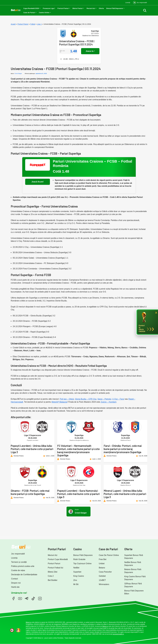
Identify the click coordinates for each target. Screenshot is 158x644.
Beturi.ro (29, 622)
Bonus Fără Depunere (115, 8)
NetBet (76, 568)
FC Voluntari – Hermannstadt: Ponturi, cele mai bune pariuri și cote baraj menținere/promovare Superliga (78, 450)
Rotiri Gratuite (79, 559)
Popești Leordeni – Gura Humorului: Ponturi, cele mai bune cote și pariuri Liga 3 (78, 494)
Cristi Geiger (18, 73)
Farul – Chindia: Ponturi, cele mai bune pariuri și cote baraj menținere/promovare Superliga (123, 449)
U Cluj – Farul (118, 399)
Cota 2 (51, 576)
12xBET (102, 580)
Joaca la (89, 51)
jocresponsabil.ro (118, 634)
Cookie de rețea (18, 570)
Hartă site (15, 587)
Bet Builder (53, 580)
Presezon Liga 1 (49, 8)
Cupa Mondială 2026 (31, 8)
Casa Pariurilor (105, 572)
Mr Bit (76, 584)
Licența (14, 558)
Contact (14, 579)
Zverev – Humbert (108, 402)
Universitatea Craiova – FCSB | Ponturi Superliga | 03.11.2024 (77, 43)
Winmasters (104, 584)
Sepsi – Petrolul (104, 399)
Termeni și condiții (19, 562)
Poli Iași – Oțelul (67, 399)
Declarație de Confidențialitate (24, 575)
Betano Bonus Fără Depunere (133, 571)
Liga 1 (39, 24)
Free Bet (103, 559)
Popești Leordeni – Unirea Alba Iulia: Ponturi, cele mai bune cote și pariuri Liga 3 (32, 449)
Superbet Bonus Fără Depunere (134, 557)
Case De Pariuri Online (109, 555)
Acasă (13, 24)
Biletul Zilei (53, 572)
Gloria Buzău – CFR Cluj (86, 399)
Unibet (102, 564)
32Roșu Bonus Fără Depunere (133, 585)
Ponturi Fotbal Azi (55, 568)
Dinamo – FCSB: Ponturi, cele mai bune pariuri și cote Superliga (30, 492)
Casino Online (44, 12)
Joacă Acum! (38, 182)
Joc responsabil (18, 554)
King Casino (79, 576)
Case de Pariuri (29, 12)
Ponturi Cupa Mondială (58, 559)
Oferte (101, 8)
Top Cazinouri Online (82, 564)
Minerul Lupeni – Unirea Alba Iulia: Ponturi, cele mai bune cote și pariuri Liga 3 (125, 494)
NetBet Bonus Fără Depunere (133, 564)
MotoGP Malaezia (59, 402)
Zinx (75, 580)
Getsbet (102, 576)
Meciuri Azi (91, 8)
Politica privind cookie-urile (23, 566)
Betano (102, 568)
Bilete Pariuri (78, 8)
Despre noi (16, 583)
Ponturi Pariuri (63, 8)
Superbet (77, 572)
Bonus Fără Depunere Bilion (134, 592)
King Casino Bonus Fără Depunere (135, 578)
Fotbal (33, 24)
